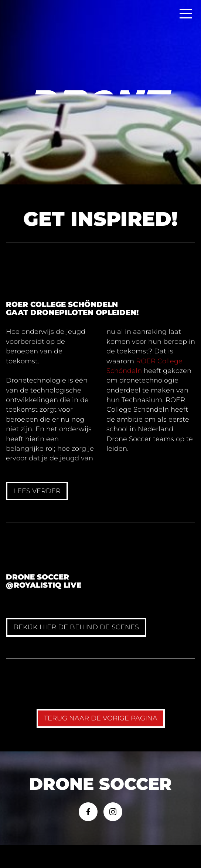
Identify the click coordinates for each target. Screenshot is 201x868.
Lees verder (37, 491)
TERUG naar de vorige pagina (101, 718)
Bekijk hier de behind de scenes (76, 627)
